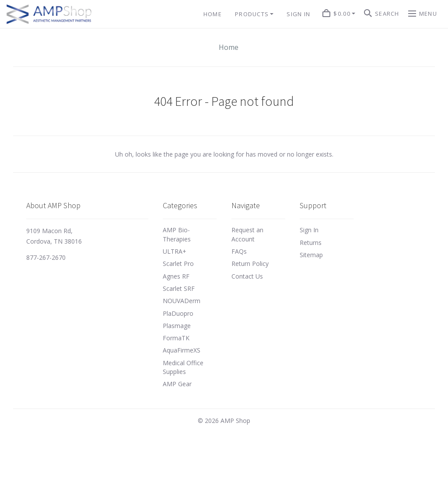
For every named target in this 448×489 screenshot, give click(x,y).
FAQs (239, 251)
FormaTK (176, 338)
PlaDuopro (178, 313)
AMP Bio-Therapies (177, 234)
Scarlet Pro (178, 264)
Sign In (309, 230)
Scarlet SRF (179, 288)
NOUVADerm (182, 301)
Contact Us (247, 276)
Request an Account (247, 234)
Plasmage (177, 326)
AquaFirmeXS (182, 350)
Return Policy (250, 264)
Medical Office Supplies (183, 367)
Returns (311, 243)
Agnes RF (176, 276)
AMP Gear (177, 384)
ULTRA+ (175, 251)
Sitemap (311, 255)
